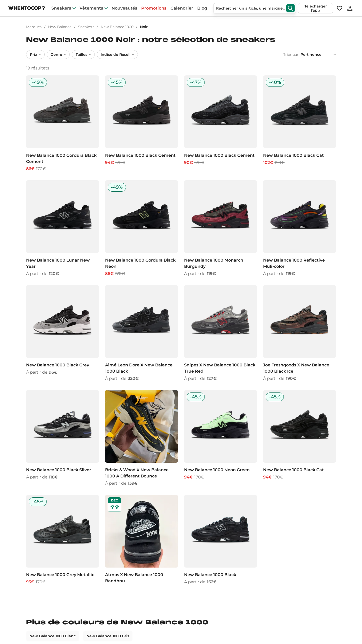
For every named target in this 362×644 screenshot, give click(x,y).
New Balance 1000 (117, 27)
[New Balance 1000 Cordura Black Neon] (141, 229)
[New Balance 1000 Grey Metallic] (62, 540)
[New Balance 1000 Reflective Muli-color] (300, 229)
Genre (58, 54)
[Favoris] (339, 8)
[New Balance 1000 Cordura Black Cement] (62, 124)
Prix (35, 54)
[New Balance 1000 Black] (221, 540)
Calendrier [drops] (182, 8)
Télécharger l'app (316, 8)
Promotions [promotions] (154, 8)
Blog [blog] (202, 8)
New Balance (60, 27)
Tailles (83, 54)
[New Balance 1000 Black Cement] (141, 124)
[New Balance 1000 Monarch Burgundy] (221, 229)
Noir (144, 27)
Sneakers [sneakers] (61, 8)
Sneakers (86, 27)
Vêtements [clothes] (91, 8)
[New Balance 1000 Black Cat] (300, 124)
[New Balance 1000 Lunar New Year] (62, 229)
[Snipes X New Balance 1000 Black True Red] (221, 333)
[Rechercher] (290, 8)
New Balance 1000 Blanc (53, 636)
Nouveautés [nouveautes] (124, 8)
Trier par (291, 54)
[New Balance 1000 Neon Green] (221, 438)
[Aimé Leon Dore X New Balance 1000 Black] (141, 333)
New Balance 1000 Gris (108, 636)
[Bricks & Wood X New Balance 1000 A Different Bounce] (141, 438)
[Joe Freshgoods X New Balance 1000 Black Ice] (300, 333)
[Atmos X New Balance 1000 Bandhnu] (141, 540)
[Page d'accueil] (27, 9)
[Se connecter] (350, 8)
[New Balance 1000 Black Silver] (62, 438)
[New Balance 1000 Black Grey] (62, 333)
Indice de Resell (117, 54)
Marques (34, 27)
